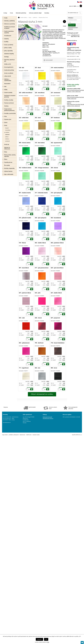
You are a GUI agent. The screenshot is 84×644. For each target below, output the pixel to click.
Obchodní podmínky (21, 13)
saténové (35, 17)
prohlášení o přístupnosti (14, 435)
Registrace (70, 29)
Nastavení (39, 639)
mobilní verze (29, 435)
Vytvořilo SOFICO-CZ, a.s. (77, 435)
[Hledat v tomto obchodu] (80, 13)
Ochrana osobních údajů (35, 13)
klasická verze (22, 435)
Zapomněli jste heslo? (73, 27)
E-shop (5, 13)
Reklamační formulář (47, 417)
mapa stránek (5, 435)
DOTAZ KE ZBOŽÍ (49, 60)
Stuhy (30, 17)
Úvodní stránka (24, 17)
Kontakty (47, 13)
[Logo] (42, 6)
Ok (46, 639)
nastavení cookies (36, 435)
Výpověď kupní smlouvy (48, 418)
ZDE (48, 642)
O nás (11, 13)
